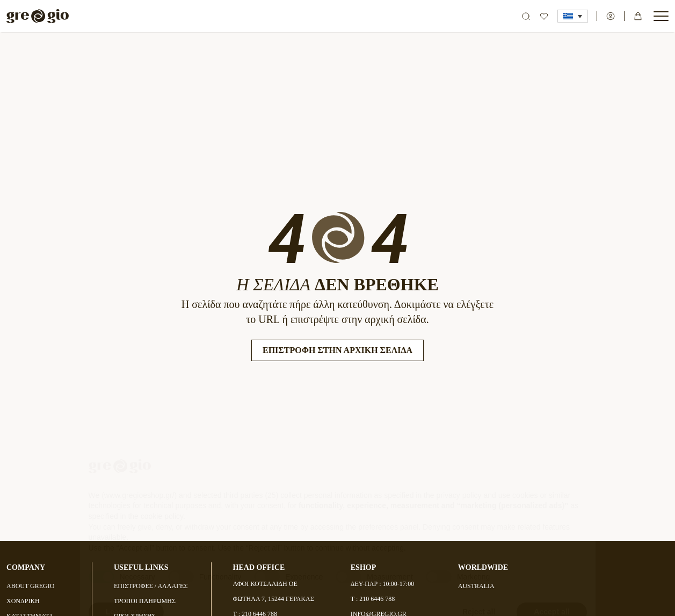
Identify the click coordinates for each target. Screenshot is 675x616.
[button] (573, 16)
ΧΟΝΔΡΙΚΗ (23, 601)
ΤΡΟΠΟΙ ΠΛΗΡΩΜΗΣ (145, 601)
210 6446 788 (377, 599)
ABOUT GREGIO (30, 586)
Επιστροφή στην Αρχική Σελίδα (338, 350)
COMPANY (26, 567)
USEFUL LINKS (141, 567)
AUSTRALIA (476, 586)
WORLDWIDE (483, 567)
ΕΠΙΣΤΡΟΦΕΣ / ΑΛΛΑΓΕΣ (151, 586)
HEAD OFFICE (259, 567)
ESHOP (363, 567)
